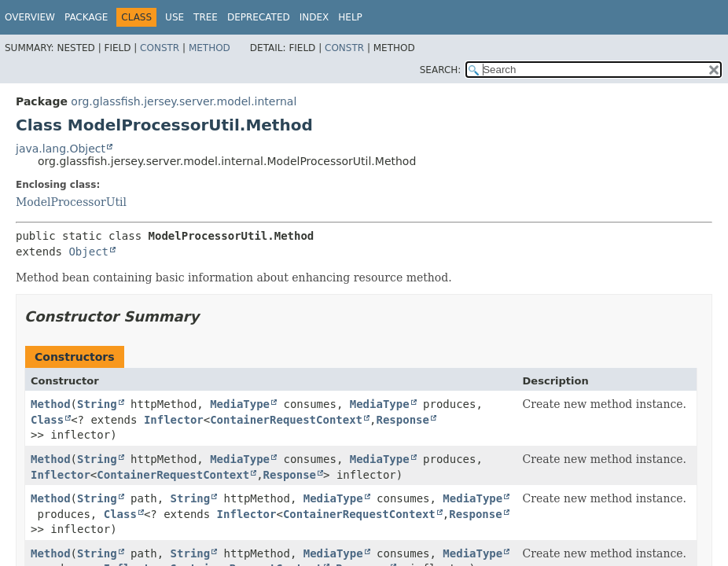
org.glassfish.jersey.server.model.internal (184, 101)
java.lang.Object (61, 149)
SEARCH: (441, 70)
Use (175, 17)
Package (86, 17)
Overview (30, 17)
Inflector (174, 420)
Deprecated (259, 17)
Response (402, 420)
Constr (160, 48)
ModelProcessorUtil (71, 202)
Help (350, 17)
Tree (206, 17)
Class (47, 420)
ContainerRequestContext (286, 420)
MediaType (240, 404)
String (97, 404)
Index (314, 17)
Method (210, 48)
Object (88, 252)
